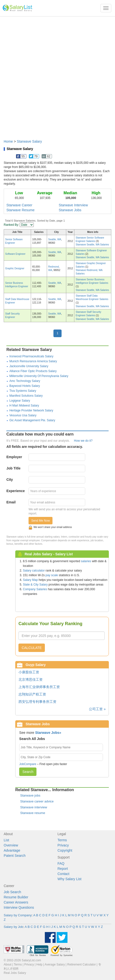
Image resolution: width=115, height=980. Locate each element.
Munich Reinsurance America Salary (33, 361)
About (8, 965)
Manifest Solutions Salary (26, 396)
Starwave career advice (37, 801)
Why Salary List (70, 879)
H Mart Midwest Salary (24, 406)
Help (40, 965)
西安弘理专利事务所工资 (37, 702)
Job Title (13, 468)
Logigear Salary (20, 401)
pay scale (52, 575)
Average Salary (55, 965)
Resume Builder (16, 897)
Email (11, 502)
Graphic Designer (15, 268)
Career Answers (16, 902)
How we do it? (83, 441)
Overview (11, 845)
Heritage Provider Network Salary (31, 410)
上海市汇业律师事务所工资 (39, 687)
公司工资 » (97, 709)
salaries (86, 561)
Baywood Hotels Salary (25, 386)
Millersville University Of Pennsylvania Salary (39, 376)
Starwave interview (34, 807)
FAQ (61, 863)
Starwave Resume (20, 210)
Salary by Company (18, 915)
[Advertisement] (57, 75)
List (6, 840)
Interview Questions (19, 907)
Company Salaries (35, 589)
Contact (64, 874)
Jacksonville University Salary (29, 366)
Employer (14, 457)
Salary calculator (34, 571)
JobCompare (28, 764)
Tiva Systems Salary (23, 391)
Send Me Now (41, 521)
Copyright (65, 850)
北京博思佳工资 (31, 679)
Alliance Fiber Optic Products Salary (33, 371)
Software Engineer (15, 254)
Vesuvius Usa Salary (23, 415)
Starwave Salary (29, 141)
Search (28, 772)
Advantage (12, 850)
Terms (62, 840)
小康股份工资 (29, 672)
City (10, 480)
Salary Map (30, 580)
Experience (16, 491)
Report (63, 869)
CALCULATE (32, 648)
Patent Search (15, 856)
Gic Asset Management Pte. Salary (32, 420)
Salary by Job (13, 927)
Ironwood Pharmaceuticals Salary (31, 356)
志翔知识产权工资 (32, 694)
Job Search (12, 892)
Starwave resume (33, 813)
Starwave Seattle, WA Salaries (92, 245)
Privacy (63, 845)
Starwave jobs (30, 795)
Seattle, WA (55, 239)
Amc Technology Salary (25, 381)
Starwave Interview (73, 205)
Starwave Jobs (70, 210)
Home (8, 141)
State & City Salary (35, 585)
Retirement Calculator (82, 965)
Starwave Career (19, 205)
